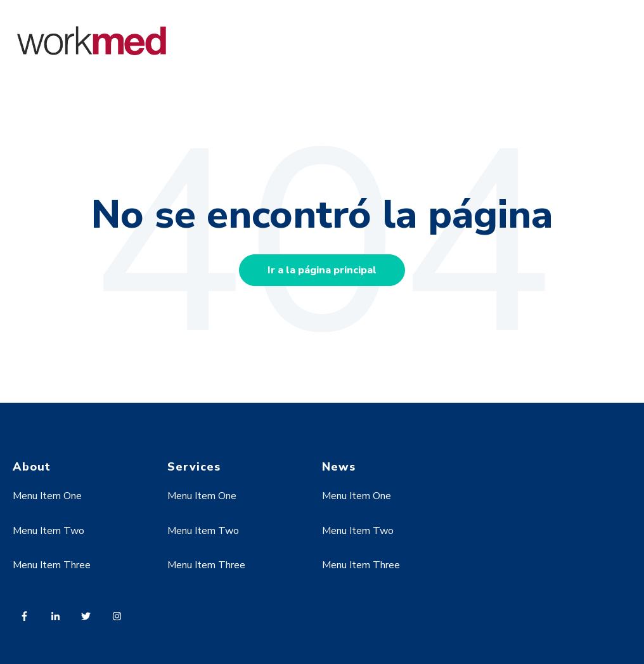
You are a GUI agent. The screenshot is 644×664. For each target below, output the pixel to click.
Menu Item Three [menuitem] (52, 565)
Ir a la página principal (322, 270)
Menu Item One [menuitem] (47, 496)
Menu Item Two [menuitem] (48, 531)
